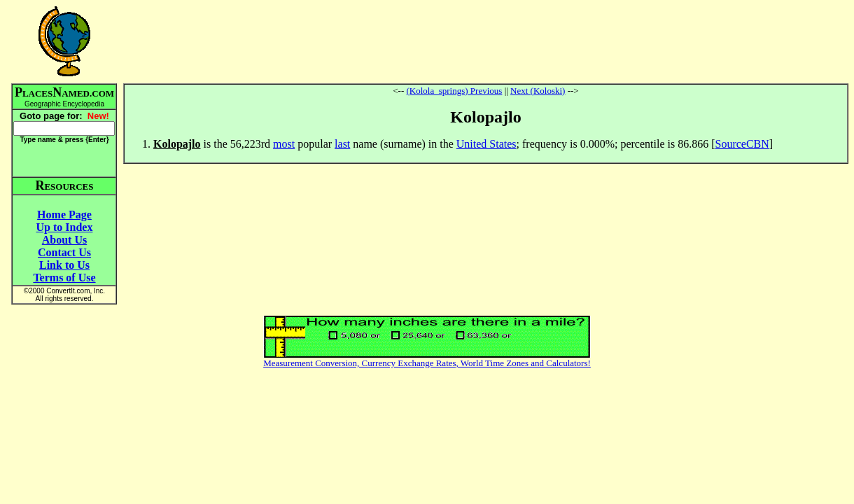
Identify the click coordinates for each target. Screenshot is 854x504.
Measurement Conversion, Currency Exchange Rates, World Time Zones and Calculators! (427, 363)
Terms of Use (64, 278)
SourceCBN (742, 144)
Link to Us (64, 265)
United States (486, 144)
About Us (64, 240)
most (284, 144)
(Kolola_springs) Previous (455, 91)
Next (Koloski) (538, 91)
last (342, 144)
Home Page (64, 215)
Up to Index (65, 227)
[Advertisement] (486, 41)
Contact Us (64, 252)
